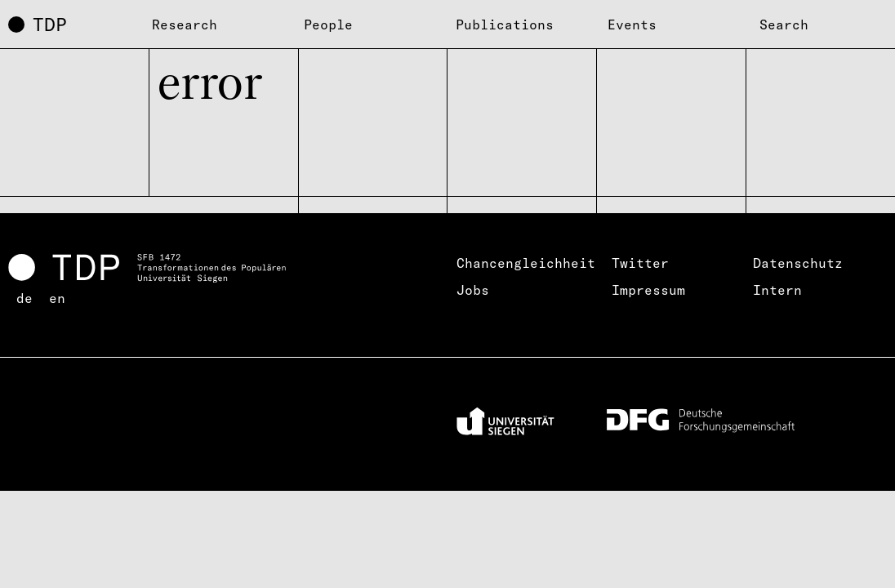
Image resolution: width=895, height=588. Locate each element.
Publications (505, 24)
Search (784, 24)
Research (185, 24)
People (328, 24)
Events (632, 24)
